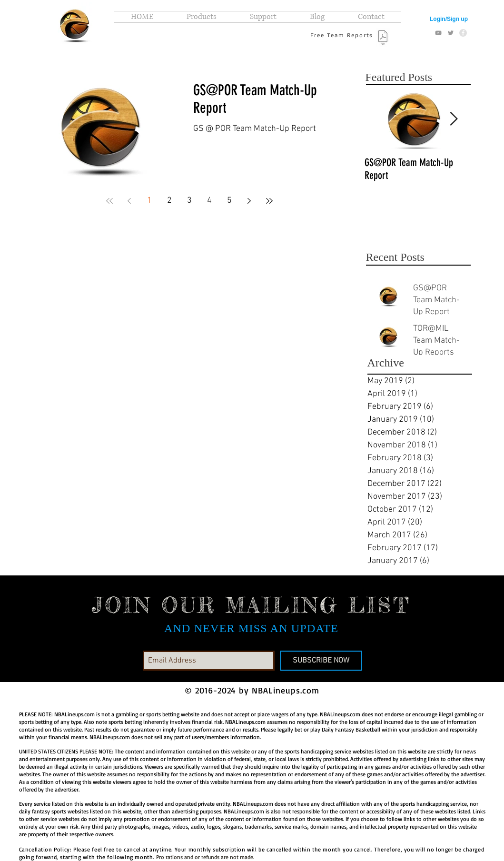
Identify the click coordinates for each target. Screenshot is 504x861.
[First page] (109, 201)
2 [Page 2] (169, 201)
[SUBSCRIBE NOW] (321, 661)
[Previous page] (129, 201)
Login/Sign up (449, 19)
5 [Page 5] (229, 201)
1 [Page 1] (149, 201)
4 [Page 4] (209, 201)
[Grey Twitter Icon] (451, 33)
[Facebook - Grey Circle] (463, 33)
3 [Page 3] (189, 201)
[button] (202, 17)
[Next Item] (454, 119)
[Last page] (269, 201)
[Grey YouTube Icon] (438, 33)
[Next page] (249, 201)
